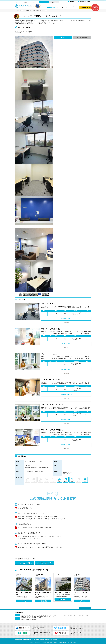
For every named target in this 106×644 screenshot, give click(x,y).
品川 (42, 615)
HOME (16, 640)
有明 (54, 616)
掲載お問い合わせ (49, 640)
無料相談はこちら (74, 2)
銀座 (39, 615)
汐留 (80, 615)
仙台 (25, 620)
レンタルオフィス (51, 7)
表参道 (65, 615)
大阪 (27, 618)
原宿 (68, 615)
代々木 (58, 615)
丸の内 (30, 615)
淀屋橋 (34, 618)
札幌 (22, 620)
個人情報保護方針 (27, 640)
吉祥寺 (51, 616)
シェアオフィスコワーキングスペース (73, 7)
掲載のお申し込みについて (86, 2)
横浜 (27, 620)
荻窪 (48, 616)
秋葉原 (45, 615)
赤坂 (37, 615)
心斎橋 (40, 618)
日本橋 (74, 615)
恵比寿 (62, 615)
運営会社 (55, 640)
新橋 (77, 615)
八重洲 (71, 615)
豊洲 (55, 615)
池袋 (50, 615)
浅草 (35, 616)
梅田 (22, 618)
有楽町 (86, 615)
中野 (53, 615)
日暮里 (38, 616)
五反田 (22, 616)
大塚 (45, 616)
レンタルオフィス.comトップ (20, 11)
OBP (25, 618)
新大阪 (30, 618)
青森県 (28, 11)
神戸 (33, 620)
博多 (36, 620)
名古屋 (30, 620)
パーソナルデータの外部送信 (38, 640)
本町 (37, 618)
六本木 (83, 615)
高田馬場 (42, 616)
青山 (27, 615)
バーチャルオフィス (62, 7)
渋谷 (25, 615)
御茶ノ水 (31, 616)
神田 (28, 616)
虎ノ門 (34, 615)
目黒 (25, 616)
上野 (48, 615)
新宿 (22, 615)
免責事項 (20, 640)
